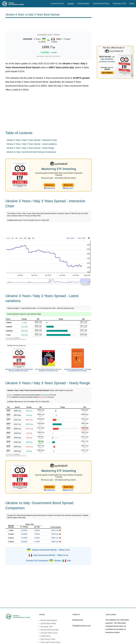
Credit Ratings (83, 4)
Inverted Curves (57, 4)
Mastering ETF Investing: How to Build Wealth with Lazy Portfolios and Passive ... (19, 370)
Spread (71, 4)
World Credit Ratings (49, 620)
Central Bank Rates (101, 4)
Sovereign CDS (120, 4)
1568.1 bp (55, 542)
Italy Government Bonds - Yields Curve (51, 555)
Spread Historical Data (49, 630)
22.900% (24, 534)
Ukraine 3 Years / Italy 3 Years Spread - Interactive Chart (32, 140)
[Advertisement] (48, 25)
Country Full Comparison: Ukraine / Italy (48, 560)
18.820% (24, 542)
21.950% (24, 538)
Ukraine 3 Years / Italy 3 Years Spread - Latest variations (32, 144)
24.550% (24, 530)
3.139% (37, 542)
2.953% (37, 538)
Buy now (49, 185)
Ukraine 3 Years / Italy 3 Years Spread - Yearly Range (30, 148)
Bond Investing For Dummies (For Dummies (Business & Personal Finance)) (48, 370)
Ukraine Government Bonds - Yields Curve (51, 550)
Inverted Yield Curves (49, 633)
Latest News (45, 636)
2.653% (37, 530)
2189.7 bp (55, 530)
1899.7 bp (55, 538)
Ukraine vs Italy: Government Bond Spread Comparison (31, 152)
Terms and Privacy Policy (50, 642)
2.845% (37, 534)
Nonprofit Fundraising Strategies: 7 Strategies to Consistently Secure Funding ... (78, 370)
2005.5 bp (55, 534)
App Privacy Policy (48, 639)
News (132, 4)
